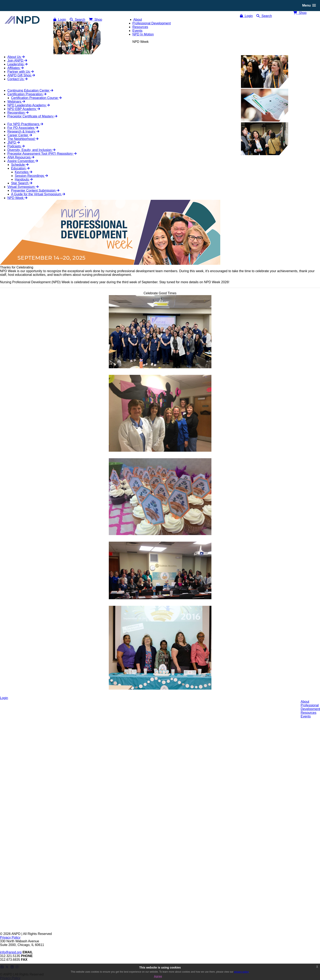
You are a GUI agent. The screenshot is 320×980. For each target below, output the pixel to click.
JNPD (14, 143)
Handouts (24, 179)
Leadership (17, 64)
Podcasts (16, 146)
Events (306, 716)
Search (264, 16)
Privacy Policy (10, 937)
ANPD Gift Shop (21, 75)
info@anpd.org (11, 952)
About (305, 702)
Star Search (22, 183)
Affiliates (15, 68)
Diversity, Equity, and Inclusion (31, 150)
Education (20, 168)
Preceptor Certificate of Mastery (32, 116)
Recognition (18, 113)
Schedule (20, 165)
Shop (300, 13)
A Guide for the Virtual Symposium (38, 194)
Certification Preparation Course (36, 98)
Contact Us (17, 79)
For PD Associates (23, 128)
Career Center (20, 135)
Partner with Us (21, 72)
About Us (16, 57)
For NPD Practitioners (25, 124)
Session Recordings (31, 176)
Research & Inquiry (23, 131)
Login (246, 16)
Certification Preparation (27, 94)
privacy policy (241, 972)
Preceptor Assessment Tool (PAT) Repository (42, 154)
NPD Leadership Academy (29, 105)
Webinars (16, 102)
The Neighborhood (23, 139)
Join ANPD (17, 61)
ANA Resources (21, 157)
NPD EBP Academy (24, 109)
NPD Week (17, 198)
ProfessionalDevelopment (310, 707)
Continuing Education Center (30, 90)
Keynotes (24, 172)
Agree (158, 976)
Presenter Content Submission (35, 190)
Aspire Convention (23, 161)
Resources (309, 713)
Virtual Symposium (23, 187)
